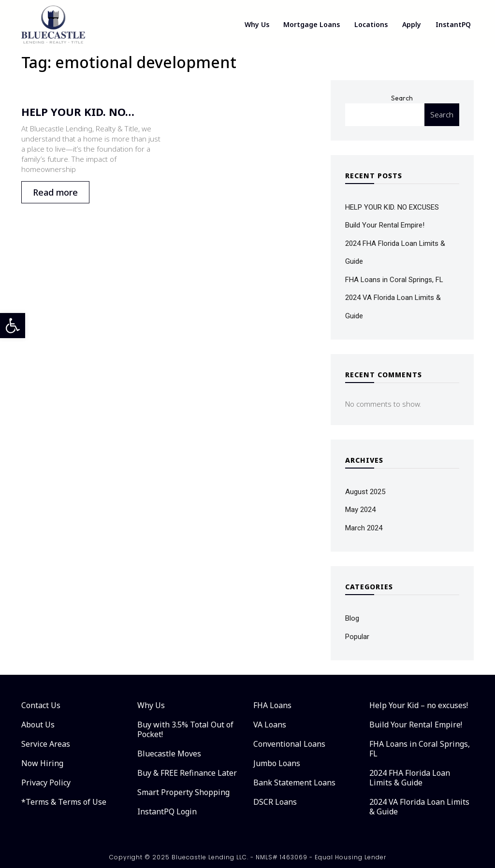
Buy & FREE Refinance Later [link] (187, 773)
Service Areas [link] (46, 744)
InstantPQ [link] (453, 24)
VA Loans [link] (270, 725)
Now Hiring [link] (42, 763)
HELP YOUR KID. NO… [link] (78, 112)
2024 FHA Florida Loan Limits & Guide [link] (410, 778)
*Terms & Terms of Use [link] (64, 802)
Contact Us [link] (41, 705)
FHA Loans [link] (272, 705)
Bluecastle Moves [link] (169, 754)
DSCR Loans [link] (275, 802)
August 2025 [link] (365, 492)
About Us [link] (38, 725)
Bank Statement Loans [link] (294, 783)
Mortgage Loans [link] (312, 24)
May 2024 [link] (360, 510)
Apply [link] (412, 24)
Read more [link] (55, 192)
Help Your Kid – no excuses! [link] (419, 705)
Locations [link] (371, 24)
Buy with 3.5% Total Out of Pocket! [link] (185, 729)
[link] (13, 326)
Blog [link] (352, 618)
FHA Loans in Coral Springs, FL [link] (394, 280)
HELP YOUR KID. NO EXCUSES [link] (392, 207)
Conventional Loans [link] (289, 744)
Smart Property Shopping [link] (183, 792)
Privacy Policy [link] (46, 783)
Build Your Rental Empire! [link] (385, 225)
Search (402, 98)
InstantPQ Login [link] (167, 811)
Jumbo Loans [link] (277, 763)
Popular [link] (357, 637)
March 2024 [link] (364, 528)
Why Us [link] (256, 24)
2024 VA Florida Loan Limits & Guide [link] (419, 807)
